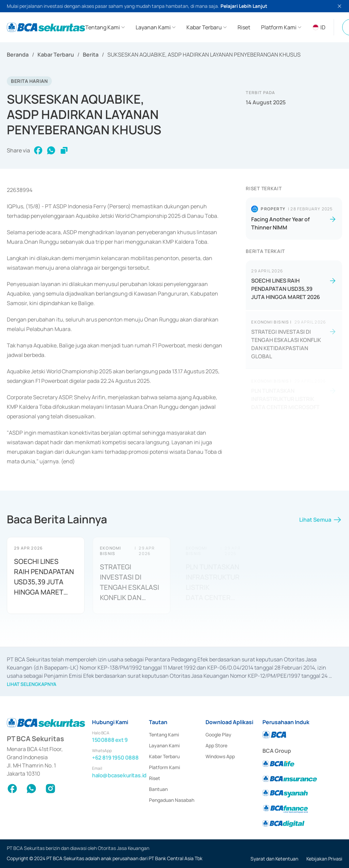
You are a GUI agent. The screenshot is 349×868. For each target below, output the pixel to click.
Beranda (18, 55)
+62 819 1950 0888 (115, 758)
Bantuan (158, 789)
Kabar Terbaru (56, 55)
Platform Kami (164, 767)
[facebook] (38, 150)
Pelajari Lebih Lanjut (244, 6)
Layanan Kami (164, 745)
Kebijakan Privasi (324, 859)
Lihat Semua (321, 522)
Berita (91, 55)
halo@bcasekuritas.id (119, 775)
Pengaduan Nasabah (172, 800)
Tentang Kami (164, 735)
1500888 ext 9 (110, 740)
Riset (155, 778)
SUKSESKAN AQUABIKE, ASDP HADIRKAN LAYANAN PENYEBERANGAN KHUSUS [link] (204, 55)
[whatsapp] (51, 150)
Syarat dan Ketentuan (274, 859)
